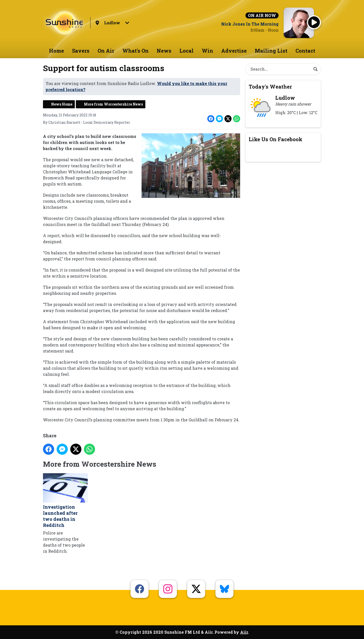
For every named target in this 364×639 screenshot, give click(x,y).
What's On (135, 51)
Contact (305, 51)
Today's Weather (270, 87)
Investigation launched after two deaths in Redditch (65, 501)
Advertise (234, 51)
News (164, 51)
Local (187, 51)
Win (207, 51)
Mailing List (271, 51)
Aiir (244, 632)
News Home (62, 104)
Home (56, 51)
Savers (81, 51)
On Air (106, 51)
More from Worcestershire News (113, 104)
